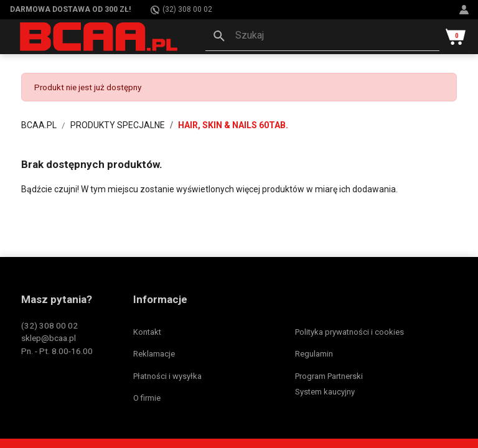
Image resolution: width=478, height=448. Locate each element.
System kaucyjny (325, 392)
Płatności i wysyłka (167, 376)
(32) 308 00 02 (181, 10)
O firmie (147, 398)
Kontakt (147, 332)
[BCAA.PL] (100, 36)
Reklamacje (154, 354)
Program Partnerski (329, 376)
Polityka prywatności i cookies (349, 332)
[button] (322, 37)
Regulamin (314, 354)
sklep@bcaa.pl (49, 338)
